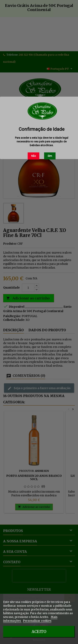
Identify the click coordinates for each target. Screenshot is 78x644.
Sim (50, 156)
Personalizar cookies (37, 621)
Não (33, 156)
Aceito (39, 632)
